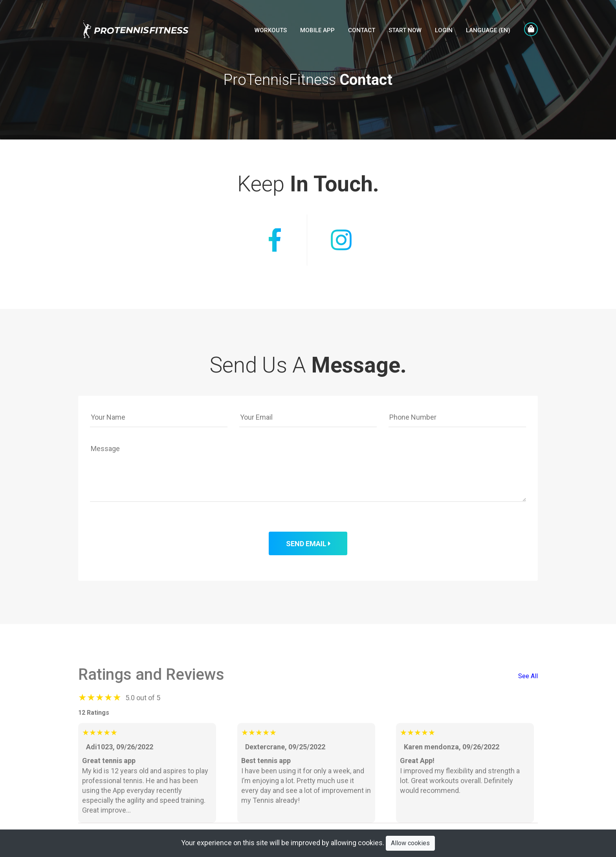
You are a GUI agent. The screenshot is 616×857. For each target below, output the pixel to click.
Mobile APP (317, 30)
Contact (362, 30)
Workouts (271, 30)
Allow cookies (410, 843)
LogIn (444, 30)
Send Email (308, 544)
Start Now (405, 30)
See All (528, 676)
